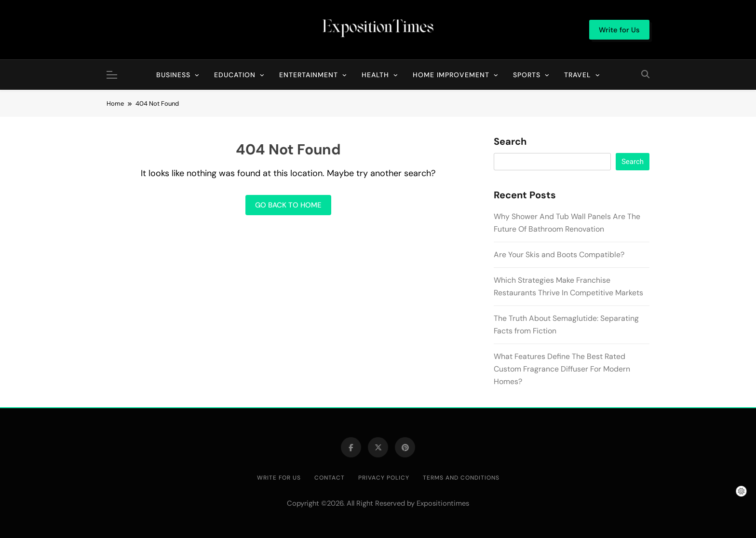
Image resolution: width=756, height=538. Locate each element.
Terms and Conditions (461, 478)
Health (375, 75)
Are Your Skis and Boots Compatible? (559, 255)
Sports (527, 75)
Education (235, 75)
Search (510, 142)
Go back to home (288, 205)
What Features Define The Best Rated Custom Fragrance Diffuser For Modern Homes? (562, 369)
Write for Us (279, 478)
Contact (330, 478)
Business (173, 75)
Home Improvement (451, 75)
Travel (578, 75)
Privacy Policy (384, 478)
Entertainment (309, 75)
